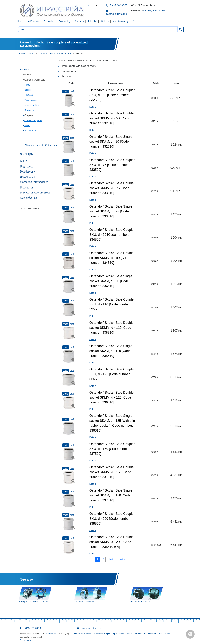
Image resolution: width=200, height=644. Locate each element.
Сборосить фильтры (30, 208)
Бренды (24, 70)
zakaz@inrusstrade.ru (117, 14)
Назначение (27, 187)
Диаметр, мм (28, 177)
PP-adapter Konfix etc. (141, 602)
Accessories (30, 131)
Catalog (31, 54)
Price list (92, 21)
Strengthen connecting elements (34, 602)
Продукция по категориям (35, 192)
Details (93, 107)
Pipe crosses (31, 100)
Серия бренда (28, 198)
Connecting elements (84, 602)
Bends (28, 90)
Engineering (64, 21)
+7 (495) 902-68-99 (118, 5)
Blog (161, 634)
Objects (105, 21)
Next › (111, 559)
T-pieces (29, 95)
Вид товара (27, 166)
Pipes (27, 85)
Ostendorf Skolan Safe (61, 54)
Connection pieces (33, 120)
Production (49, 21)
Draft (72, 91)
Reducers (29, 110)
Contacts (79, 21)
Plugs (27, 126)
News (136, 21)
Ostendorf (43, 54)
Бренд (24, 161)
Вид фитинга (28, 171)
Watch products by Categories (41, 145)
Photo (66, 91)
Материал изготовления (34, 182)
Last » (122, 559)
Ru (89, 5)
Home (20, 21)
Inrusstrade (51, 634)
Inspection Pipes (32, 105)
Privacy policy (26, 640)
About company (121, 21)
